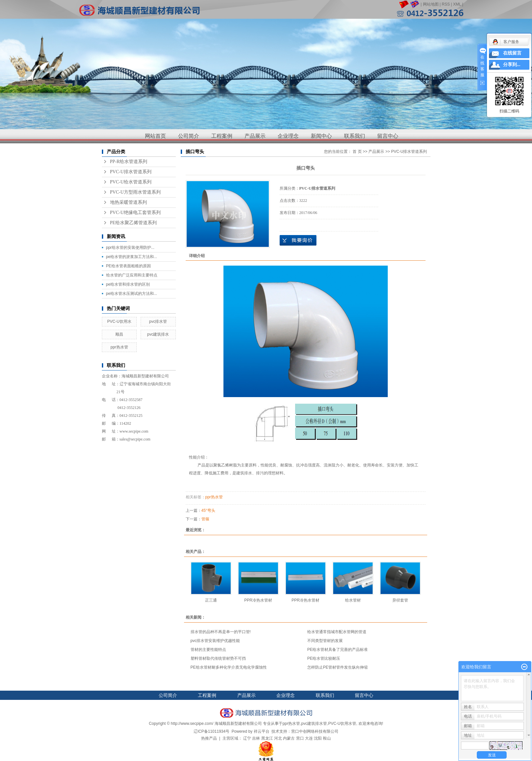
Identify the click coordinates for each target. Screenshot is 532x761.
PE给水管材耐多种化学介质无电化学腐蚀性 (229, 667)
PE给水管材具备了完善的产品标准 (337, 650)
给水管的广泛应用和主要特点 (132, 275)
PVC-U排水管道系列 (131, 172)
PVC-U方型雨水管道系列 (135, 192)
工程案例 (222, 136)
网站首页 (155, 136)
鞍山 (327, 738)
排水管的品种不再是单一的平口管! (221, 632)
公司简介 (189, 136)
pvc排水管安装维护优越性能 (215, 641)
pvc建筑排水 (158, 334)
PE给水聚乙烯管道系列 (133, 223)
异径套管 (400, 600)
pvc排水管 (158, 321)
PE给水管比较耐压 (324, 658)
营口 (300, 738)
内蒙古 (289, 738)
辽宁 (247, 738)
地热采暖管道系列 (128, 202)
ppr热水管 (119, 347)
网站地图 (431, 4)
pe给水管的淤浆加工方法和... (132, 257)
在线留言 (512, 53)
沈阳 (318, 738)
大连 (309, 738)
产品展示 (255, 136)
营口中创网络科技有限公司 (315, 731)
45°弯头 (208, 511)
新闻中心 (321, 136)
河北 (278, 738)
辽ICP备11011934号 (211, 731)
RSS (446, 4)
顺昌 (119, 334)
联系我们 (355, 136)
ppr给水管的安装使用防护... (130, 248)
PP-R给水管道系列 (129, 162)
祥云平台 (262, 731)
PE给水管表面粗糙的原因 (128, 266)
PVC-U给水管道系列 (131, 182)
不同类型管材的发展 (325, 641)
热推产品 (209, 738)
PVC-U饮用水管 (342, 724)
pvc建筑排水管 (314, 724)
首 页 (357, 152)
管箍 (205, 519)
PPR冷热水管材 (258, 600)
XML (457, 4)
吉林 (256, 738)
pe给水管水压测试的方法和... (132, 294)
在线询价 (298, 240)
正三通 (211, 600)
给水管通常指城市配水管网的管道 (337, 632)
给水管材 (353, 600)
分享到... (512, 65)
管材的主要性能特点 (208, 650)
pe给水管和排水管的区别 (128, 284)
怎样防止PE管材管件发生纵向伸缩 (337, 667)
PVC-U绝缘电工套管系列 (135, 213)
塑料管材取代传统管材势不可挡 (218, 658)
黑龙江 (267, 738)
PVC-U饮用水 (119, 321)
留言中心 (388, 136)
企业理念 (288, 136)
